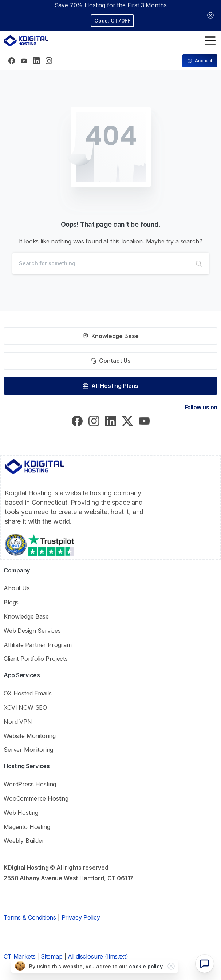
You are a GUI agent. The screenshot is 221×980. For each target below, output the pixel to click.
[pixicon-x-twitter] (127, 420)
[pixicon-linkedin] (111, 420)
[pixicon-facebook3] (77, 420)
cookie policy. (146, 966)
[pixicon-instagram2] (94, 420)
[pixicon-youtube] (144, 420)
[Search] (101, 263)
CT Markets (19, 956)
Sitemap (52, 956)
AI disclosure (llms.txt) (98, 956)
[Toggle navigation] (210, 41)
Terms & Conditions (30, 917)
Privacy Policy (81, 917)
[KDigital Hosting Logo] (35, 467)
